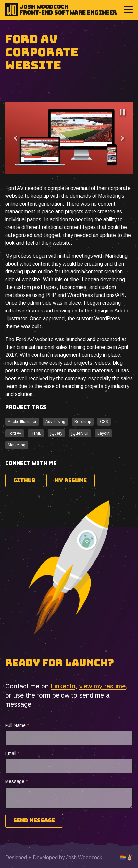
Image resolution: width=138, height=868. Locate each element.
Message (16, 781)
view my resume (102, 686)
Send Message (34, 821)
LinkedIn (63, 686)
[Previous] (16, 138)
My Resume (71, 480)
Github (25, 480)
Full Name (17, 725)
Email (12, 753)
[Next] (122, 138)
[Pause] (122, 112)
